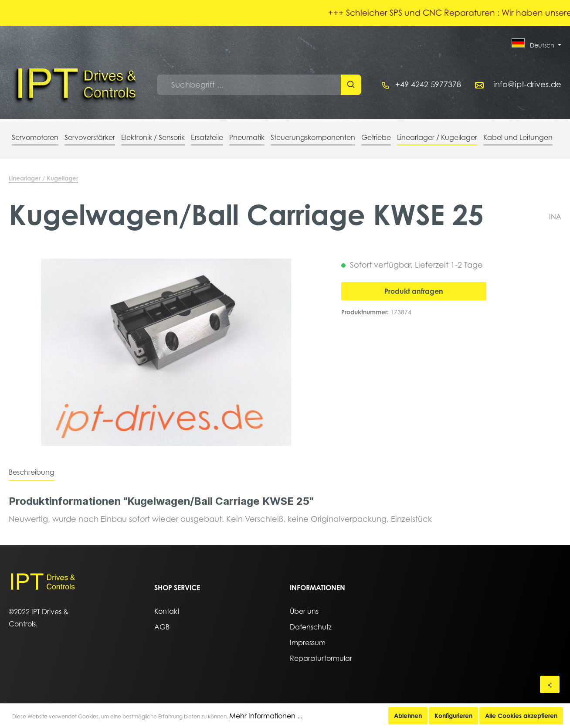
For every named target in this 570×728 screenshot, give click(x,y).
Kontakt (167, 611)
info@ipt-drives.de (527, 84)
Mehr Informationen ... (266, 716)
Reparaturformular (321, 658)
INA (555, 217)
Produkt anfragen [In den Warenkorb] (414, 291)
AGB (162, 627)
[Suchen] (351, 85)
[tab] (32, 472)
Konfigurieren (453, 716)
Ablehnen (408, 716)
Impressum (308, 643)
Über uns (304, 611)
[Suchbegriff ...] (249, 85)
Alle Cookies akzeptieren (521, 716)
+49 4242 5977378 (428, 84)
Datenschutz (311, 627)
